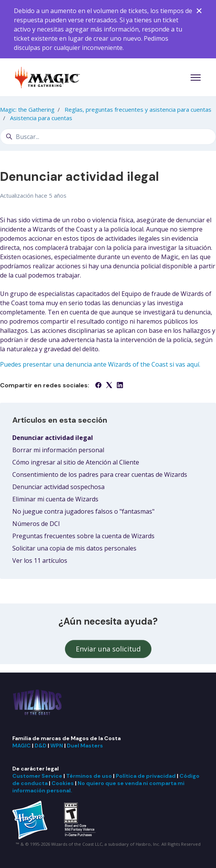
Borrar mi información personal (58, 450)
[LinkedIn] (120, 386)
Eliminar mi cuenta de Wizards (55, 499)
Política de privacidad (146, 776)
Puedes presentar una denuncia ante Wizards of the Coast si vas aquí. (100, 364)
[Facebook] (98, 386)
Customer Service (37, 776)
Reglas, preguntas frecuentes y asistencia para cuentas (138, 109)
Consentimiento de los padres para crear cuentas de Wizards (100, 475)
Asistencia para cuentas (41, 118)
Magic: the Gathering (27, 109)
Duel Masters (85, 746)
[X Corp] (109, 386)
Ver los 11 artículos (40, 560)
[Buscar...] (108, 137)
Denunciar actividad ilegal (53, 438)
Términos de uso (89, 776)
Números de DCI (36, 524)
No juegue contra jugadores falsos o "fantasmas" (83, 511)
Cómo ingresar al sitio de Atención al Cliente (76, 462)
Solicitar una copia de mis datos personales (74, 548)
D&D (41, 746)
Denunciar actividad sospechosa (58, 487)
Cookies (63, 783)
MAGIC (22, 746)
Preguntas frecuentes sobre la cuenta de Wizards (83, 536)
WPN (57, 746)
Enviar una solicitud (108, 649)
